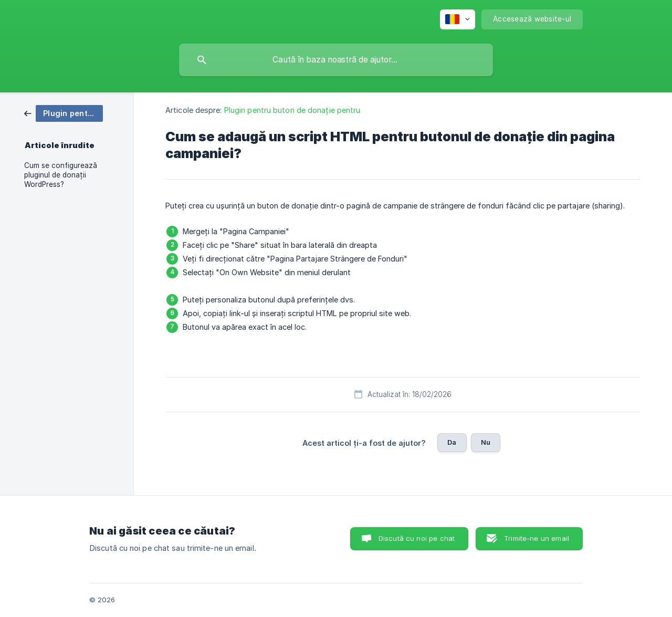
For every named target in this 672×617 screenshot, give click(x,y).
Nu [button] (486, 442)
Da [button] (452, 442)
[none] (458, 19)
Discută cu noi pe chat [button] (417, 538)
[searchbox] (336, 60)
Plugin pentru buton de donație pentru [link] (292, 110)
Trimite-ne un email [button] (537, 538)
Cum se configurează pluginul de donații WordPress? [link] (61, 175)
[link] (64, 113)
